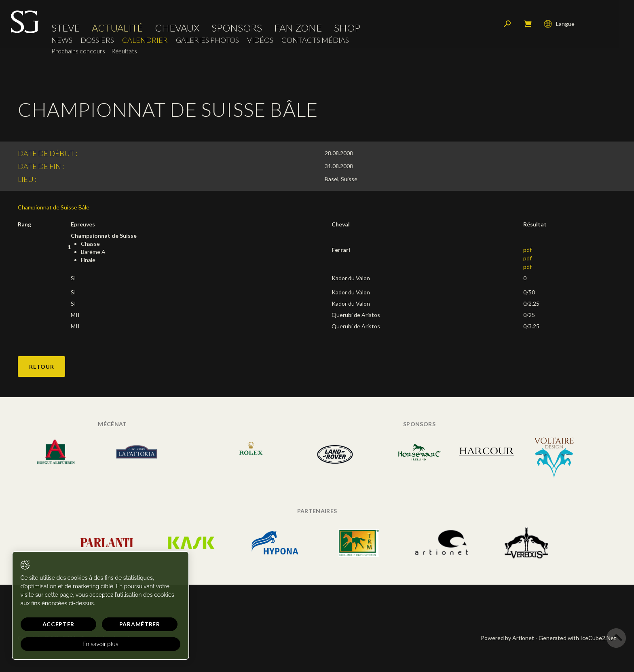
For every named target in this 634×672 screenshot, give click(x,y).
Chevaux (178, 30)
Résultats (125, 53)
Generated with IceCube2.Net (577, 638)
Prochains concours (79, 53)
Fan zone (299, 30)
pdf (527, 250)
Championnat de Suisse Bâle (54, 207)
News (63, 43)
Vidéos (261, 43)
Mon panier (526, 26)
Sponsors (238, 30)
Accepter (47, 624)
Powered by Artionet (507, 638)
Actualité (118, 30)
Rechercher (506, 26)
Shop (348, 30)
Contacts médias (316, 43)
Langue (558, 26)
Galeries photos (209, 43)
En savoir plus (78, 644)
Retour (41, 367)
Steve (67, 30)
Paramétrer (105, 624)
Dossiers (98, 43)
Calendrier (146, 43)
